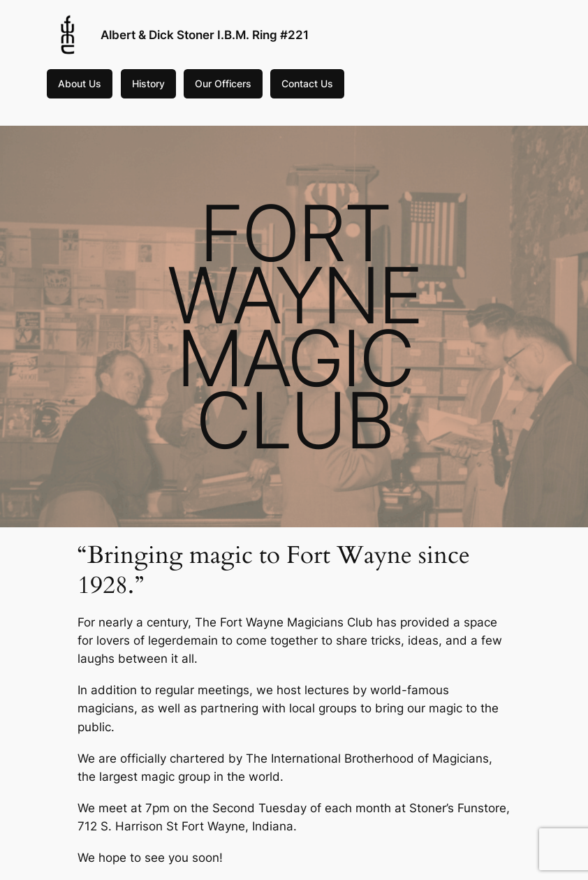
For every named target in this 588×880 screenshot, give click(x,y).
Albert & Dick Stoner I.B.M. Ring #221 (205, 35)
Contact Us (307, 83)
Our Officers (223, 83)
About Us (80, 83)
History (148, 83)
